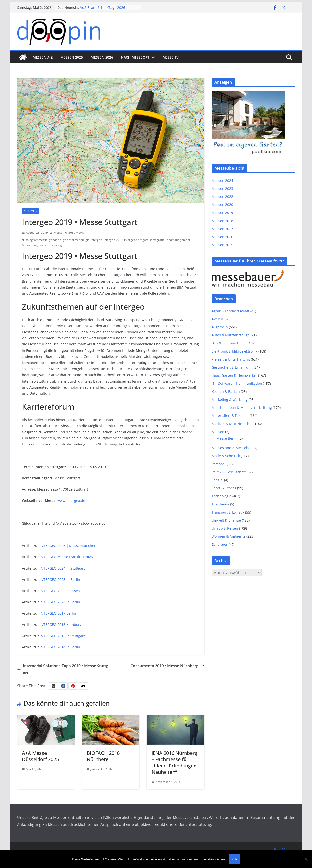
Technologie (221, 496)
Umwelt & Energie (226, 520)
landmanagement (178, 240)
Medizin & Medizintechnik (233, 424)
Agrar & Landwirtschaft (230, 311)
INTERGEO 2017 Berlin (58, 613)
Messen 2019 (222, 213)
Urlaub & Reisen (225, 528)
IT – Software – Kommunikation (237, 383)
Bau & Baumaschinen (229, 343)
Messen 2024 (222, 180)
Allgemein (31, 211)
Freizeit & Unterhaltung (231, 359)
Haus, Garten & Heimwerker (234, 375)
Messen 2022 (222, 197)
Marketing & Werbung (230, 399)
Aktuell (217, 319)
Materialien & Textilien (230, 416)
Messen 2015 (222, 245)
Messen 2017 (222, 229)
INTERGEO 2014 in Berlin (60, 647)
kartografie (157, 240)
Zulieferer (220, 544)
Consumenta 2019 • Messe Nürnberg (167, 666)
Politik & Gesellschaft (229, 472)
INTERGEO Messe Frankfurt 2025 (66, 557)
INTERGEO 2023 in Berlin (60, 580)
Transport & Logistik (228, 512)
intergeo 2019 (113, 240)
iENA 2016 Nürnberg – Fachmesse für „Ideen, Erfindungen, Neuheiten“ (175, 762)
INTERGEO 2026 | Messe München (68, 546)
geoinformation (73, 240)
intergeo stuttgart (136, 240)
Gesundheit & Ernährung (232, 367)
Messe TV (171, 57)
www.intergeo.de (71, 500)
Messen (218, 432)
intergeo (96, 240)
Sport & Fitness (224, 488)
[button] (152, 57)
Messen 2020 (222, 205)
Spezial (217, 480)
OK (234, 859)
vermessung (54, 245)
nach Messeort (135, 57)
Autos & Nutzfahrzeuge (231, 335)
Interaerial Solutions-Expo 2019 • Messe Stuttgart (63, 669)
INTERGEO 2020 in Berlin (60, 602)
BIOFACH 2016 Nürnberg (103, 756)
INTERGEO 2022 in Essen (60, 591)
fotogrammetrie (37, 240)
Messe (58, 233)
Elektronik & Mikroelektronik (234, 351)
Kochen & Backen (226, 391)
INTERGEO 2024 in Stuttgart (62, 568)
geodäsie (55, 240)
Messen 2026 (102, 57)
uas (35, 245)
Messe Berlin (227, 438)
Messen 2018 (222, 221)
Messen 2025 (72, 57)
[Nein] (306, 859)
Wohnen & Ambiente (229, 536)
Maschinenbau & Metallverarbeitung (242, 408)
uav (41, 245)
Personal (219, 464)
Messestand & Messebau (232, 448)
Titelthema (220, 504)
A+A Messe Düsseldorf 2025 (40, 756)
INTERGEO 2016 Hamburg (61, 624)
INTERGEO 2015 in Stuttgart (62, 636)
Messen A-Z (43, 57)
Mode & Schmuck (226, 456)
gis (87, 240)
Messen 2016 (222, 237)
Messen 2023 (222, 188)
